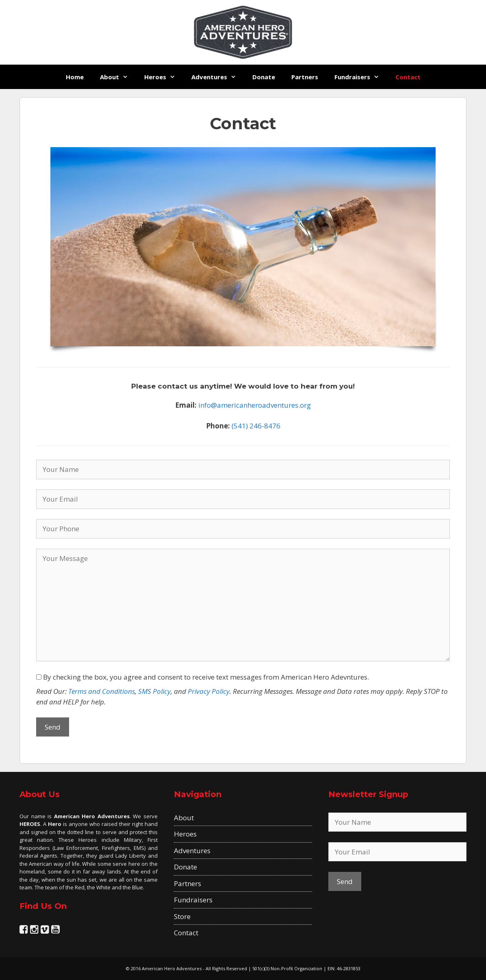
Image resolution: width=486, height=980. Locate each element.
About (118, 77)
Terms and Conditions (102, 691)
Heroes (164, 77)
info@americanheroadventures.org (255, 405)
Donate (264, 77)
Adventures (218, 77)
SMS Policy (154, 691)
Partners (305, 77)
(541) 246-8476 (256, 426)
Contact (408, 77)
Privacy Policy (209, 691)
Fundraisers (361, 77)
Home (75, 77)
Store (182, 916)
